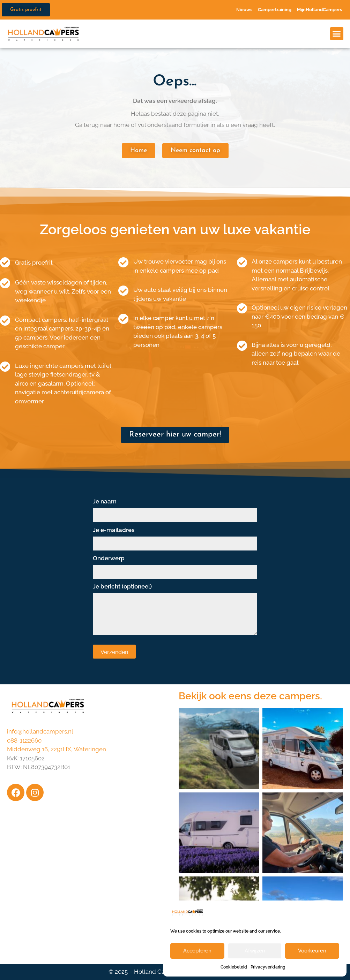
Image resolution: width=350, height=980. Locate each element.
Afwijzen (255, 951)
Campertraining (275, 10)
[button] (337, 34)
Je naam (175, 508)
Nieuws (244, 10)
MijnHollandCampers (319, 10)
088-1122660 (24, 740)
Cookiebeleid (234, 967)
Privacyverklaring (268, 967)
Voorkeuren (312, 951)
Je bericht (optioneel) (175, 610)
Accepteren (197, 951)
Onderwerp (175, 565)
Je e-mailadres (175, 537)
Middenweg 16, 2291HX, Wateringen (57, 749)
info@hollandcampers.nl (40, 731)
